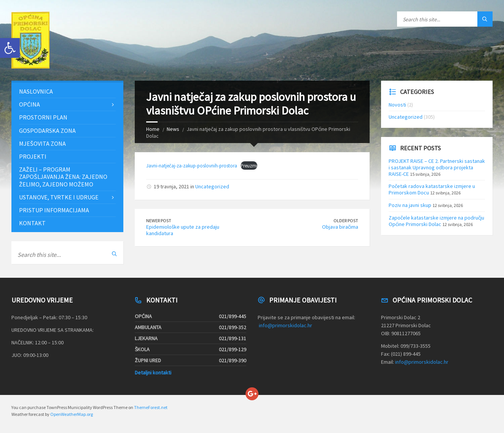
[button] (10, 48)
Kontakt (32, 223)
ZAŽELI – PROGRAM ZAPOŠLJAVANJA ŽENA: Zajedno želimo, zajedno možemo (63, 177)
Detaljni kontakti (153, 373)
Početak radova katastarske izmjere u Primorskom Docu (432, 189)
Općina (30, 104)
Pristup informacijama (54, 210)
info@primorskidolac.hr (285, 325)
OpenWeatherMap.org (72, 414)
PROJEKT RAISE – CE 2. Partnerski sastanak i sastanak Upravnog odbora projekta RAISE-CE (437, 167)
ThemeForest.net (151, 407)
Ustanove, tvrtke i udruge (59, 197)
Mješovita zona (42, 143)
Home (153, 129)
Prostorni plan (43, 117)
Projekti (33, 156)
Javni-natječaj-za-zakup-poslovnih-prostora (192, 166)
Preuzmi (249, 166)
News (173, 129)
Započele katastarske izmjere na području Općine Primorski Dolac (436, 221)
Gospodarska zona (47, 131)
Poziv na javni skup (410, 205)
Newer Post (159, 220)
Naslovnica (36, 91)
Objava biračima (340, 227)
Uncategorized (212, 186)
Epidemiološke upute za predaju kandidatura (183, 230)
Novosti (397, 105)
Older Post (346, 220)
